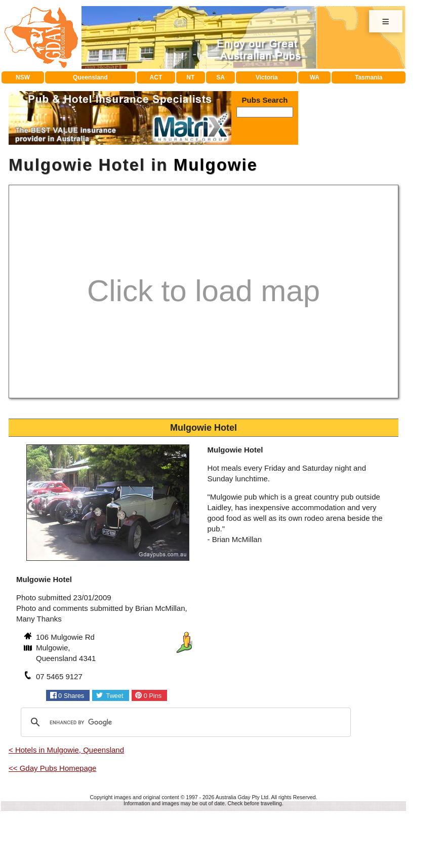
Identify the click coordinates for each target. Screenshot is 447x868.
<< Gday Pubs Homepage (52, 768)
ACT (156, 77)
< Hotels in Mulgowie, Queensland (66, 750)
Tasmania (369, 77)
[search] (184, 722)
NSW (23, 77)
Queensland (90, 77)
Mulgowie (216, 165)
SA (220, 77)
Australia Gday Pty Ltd (242, 797)
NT (190, 77)
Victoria (267, 77)
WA (315, 77)
